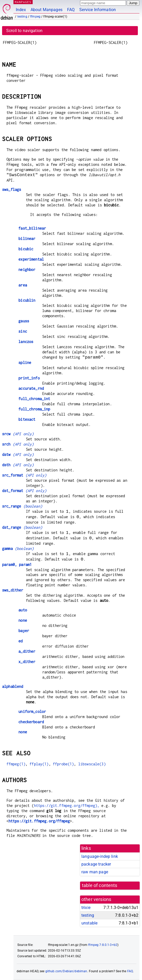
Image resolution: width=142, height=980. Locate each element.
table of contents (100, 885)
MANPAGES (23, 2)
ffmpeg (35, 17)
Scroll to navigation (24, 31)
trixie (86, 908)
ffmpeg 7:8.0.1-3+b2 (103, 945)
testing (22, 17)
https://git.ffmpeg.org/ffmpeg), (67, 806)
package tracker (96, 864)
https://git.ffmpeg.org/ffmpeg (39, 821)
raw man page (95, 872)
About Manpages (47, 10)
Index (21, 10)
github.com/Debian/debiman (66, 971)
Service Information (98, 10)
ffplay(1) (39, 764)
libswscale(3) (92, 764)
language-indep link (100, 856)
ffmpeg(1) (16, 764)
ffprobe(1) (63, 764)
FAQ (71, 10)
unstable (89, 923)
